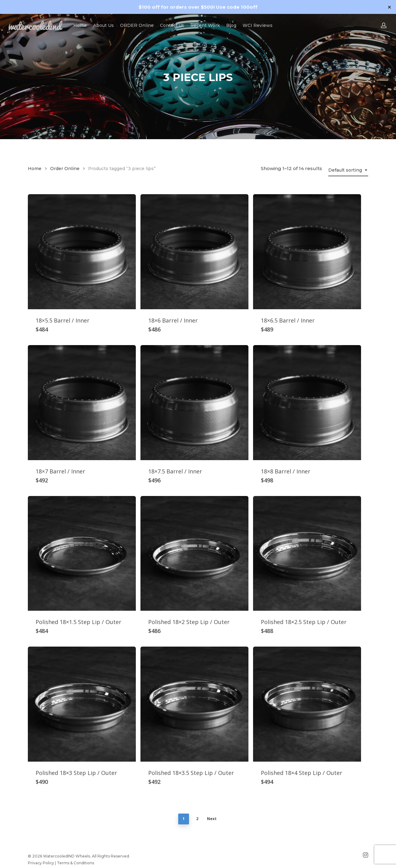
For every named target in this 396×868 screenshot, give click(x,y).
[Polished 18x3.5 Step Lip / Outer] (194, 704)
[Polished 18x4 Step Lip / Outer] (307, 704)
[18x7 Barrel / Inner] (82, 403)
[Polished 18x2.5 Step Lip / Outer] (307, 554)
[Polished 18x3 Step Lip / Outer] (82, 704)
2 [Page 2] (197, 819)
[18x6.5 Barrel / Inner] (307, 252)
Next (212, 819)
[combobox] (348, 170)
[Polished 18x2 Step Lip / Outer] (194, 554)
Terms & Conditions (75, 863)
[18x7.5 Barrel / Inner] (194, 403)
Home (35, 169)
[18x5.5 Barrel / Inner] (82, 252)
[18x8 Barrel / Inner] (307, 403)
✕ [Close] (389, 7)
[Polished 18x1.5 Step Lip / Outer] (82, 554)
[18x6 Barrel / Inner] (194, 252)
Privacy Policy (41, 863)
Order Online (65, 169)
